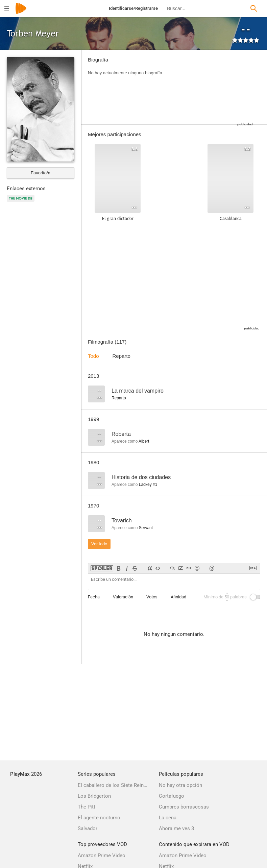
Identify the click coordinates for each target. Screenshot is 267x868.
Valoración (123, 597)
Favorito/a (41, 173)
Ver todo (99, 544)
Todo (93, 356)
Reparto (122, 356)
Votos (152, 597)
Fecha (94, 597)
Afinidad (178, 597)
